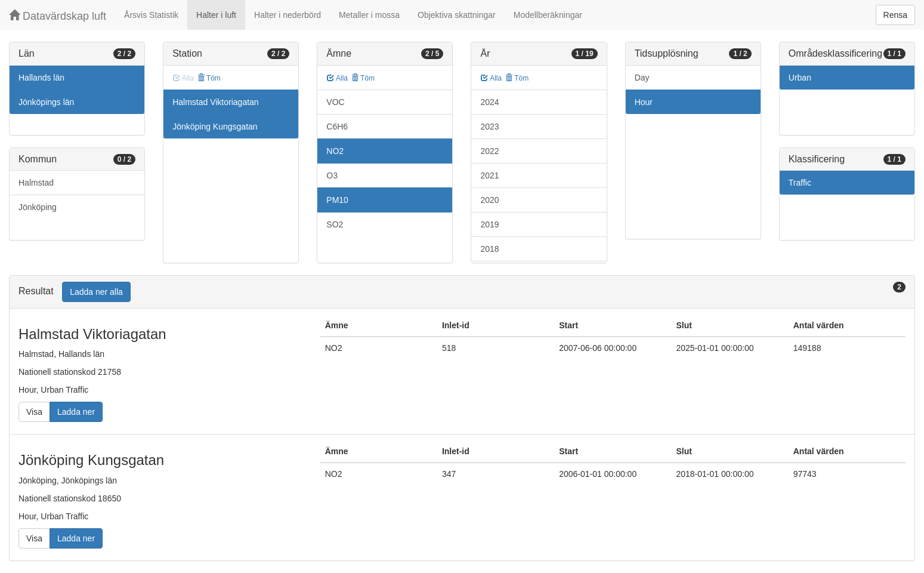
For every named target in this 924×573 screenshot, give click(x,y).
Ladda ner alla (96, 292)
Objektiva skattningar (457, 15)
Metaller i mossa (369, 15)
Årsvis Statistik (151, 15)
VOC (335, 102)
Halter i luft (216, 15)
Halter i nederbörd (288, 15)
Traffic (800, 183)
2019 (489, 224)
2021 (489, 175)
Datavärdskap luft (58, 16)
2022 (489, 151)
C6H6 (337, 127)
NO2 (335, 151)
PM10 (337, 200)
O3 (332, 175)
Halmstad (36, 183)
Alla (337, 78)
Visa (34, 412)
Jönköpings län (46, 102)
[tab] (462, 292)
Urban (800, 78)
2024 (489, 102)
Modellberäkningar (548, 15)
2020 (489, 200)
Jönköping (38, 207)
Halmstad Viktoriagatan (215, 102)
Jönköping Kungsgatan (215, 127)
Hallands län (41, 78)
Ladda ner (76, 412)
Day (642, 78)
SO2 (335, 224)
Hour (644, 102)
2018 (489, 249)
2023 (489, 127)
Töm (209, 78)
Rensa (895, 15)
